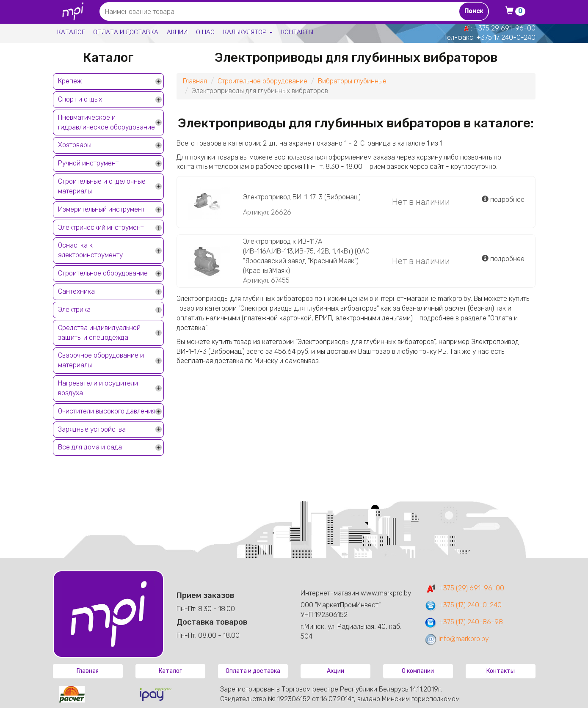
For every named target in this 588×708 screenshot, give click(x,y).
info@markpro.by (457, 639)
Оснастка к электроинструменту (90, 250)
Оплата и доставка (126, 32)
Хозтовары (75, 145)
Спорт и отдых (80, 99)
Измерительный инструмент (101, 209)
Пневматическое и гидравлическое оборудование (106, 122)
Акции (177, 32)
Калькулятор (248, 32)
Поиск (474, 11)
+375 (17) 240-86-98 (464, 622)
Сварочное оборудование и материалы (101, 360)
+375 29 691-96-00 (505, 28)
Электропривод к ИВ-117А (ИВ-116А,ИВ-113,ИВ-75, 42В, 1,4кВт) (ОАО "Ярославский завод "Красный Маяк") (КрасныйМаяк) (306, 256)
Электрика (74, 310)
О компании (418, 671)
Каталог (71, 32)
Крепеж (70, 81)
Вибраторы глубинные (352, 81)
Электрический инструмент (101, 227)
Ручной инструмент (88, 163)
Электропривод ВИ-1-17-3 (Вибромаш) (302, 197)
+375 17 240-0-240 (506, 37)
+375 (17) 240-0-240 (463, 605)
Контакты (297, 32)
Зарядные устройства (92, 429)
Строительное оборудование (103, 273)
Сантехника (76, 291)
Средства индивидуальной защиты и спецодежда (99, 333)
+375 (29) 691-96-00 (464, 588)
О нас (205, 32)
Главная (195, 81)
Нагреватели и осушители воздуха (98, 388)
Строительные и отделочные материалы (102, 186)
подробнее (503, 200)
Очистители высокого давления (107, 411)
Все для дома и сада (90, 447)
